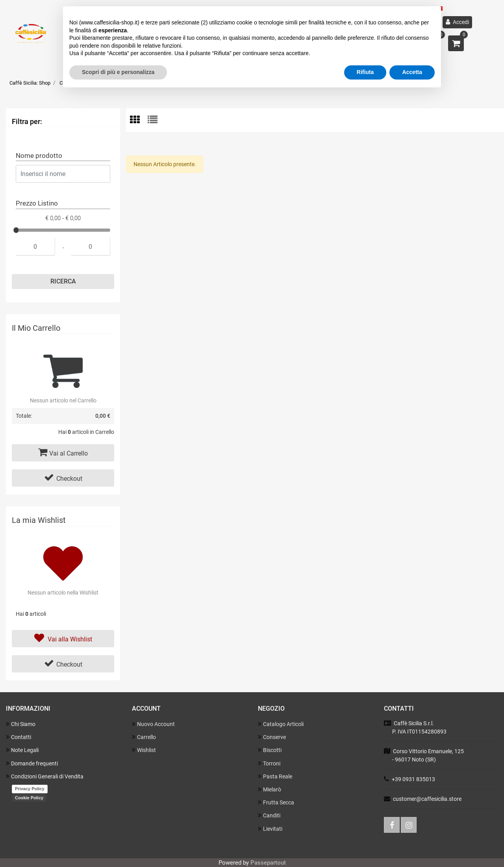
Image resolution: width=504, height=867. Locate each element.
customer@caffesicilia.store (427, 799)
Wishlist (144, 750)
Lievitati (270, 829)
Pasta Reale (275, 776)
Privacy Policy (30, 789)
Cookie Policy (29, 798)
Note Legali (22, 750)
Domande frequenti (32, 763)
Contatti (19, 737)
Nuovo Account (153, 724)
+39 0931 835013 (413, 779)
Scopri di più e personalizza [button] (118, 72)
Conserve (272, 737)
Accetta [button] (412, 72)
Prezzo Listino (37, 203)
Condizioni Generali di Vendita (45, 776)
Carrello (144, 737)
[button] (456, 43)
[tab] (139, 120)
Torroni (269, 763)
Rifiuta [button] (365, 72)
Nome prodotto (39, 156)
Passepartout (268, 863)
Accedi (457, 22)
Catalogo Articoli (281, 724)
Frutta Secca (276, 802)
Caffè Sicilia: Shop (30, 83)
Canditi (269, 815)
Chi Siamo (21, 724)
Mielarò (270, 789)
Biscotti (270, 750)
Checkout (63, 477)
